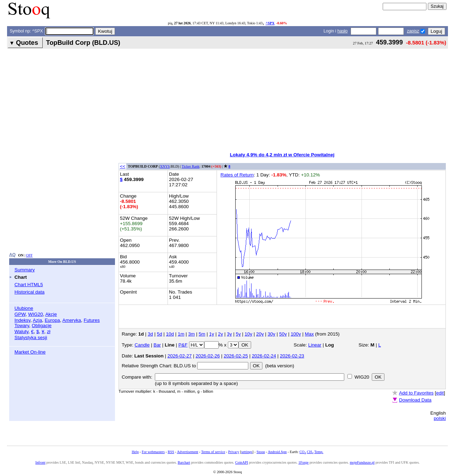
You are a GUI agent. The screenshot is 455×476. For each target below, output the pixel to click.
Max (309, 334)
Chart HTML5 (29, 285)
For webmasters (153, 452)
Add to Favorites (416, 393)
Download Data (415, 400)
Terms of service (213, 452)
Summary (25, 270)
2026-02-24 (264, 356)
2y (220, 334)
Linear (315, 345)
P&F (183, 345)
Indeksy (22, 320)
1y (212, 334)
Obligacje (42, 326)
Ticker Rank (191, 166)
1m (181, 334)
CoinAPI (242, 462)
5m (202, 334)
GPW (20, 314)
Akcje (51, 314)
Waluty (22, 332)
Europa (52, 320)
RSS (171, 452)
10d (170, 334)
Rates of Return (237, 175)
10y (249, 334)
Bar (157, 345)
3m (192, 334)
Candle (142, 345)
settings (247, 452)
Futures (92, 320)
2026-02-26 (208, 356)
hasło (342, 31)
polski (440, 418)
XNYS (165, 166)
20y (260, 334)
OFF (29, 255)
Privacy (234, 452)
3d (150, 334)
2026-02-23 (292, 356)
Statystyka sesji (31, 338)
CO (303, 452)
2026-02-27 (180, 356)
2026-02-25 (236, 356)
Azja (37, 320)
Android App (277, 452)
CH (310, 452)
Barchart (184, 462)
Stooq (261, 452)
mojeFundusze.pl (362, 462)
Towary (22, 326)
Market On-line (30, 352)
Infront (40, 462)
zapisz (413, 31)
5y (238, 334)
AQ (12, 255)
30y (272, 334)
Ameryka (72, 320)
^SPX (270, 23)
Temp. (319, 452)
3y (229, 334)
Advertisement (188, 452)
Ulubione (24, 308)
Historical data (29, 292)
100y (296, 334)
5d (160, 334)
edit (440, 393)
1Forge (304, 462)
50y (283, 334)
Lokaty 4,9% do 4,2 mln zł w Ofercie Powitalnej (282, 155)
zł (49, 332)
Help (135, 452)
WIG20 (36, 314)
